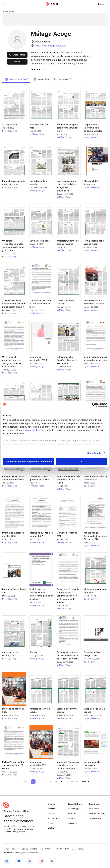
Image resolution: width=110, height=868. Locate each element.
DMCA (59, 849)
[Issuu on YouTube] (53, 861)
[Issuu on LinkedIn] (18, 861)
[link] (101, 4)
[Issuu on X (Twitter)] (30, 861)
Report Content (47, 849)
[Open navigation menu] (5, 4)
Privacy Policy (32, 430)
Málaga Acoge (11, 131)
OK (81, 462)
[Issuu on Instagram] (41, 861)
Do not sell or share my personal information (29, 462)
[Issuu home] (53, 4)
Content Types (74, 809)
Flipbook (72, 818)
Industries (72, 823)
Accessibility (78, 849)
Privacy (15, 849)
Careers (51, 814)
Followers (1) (62, 79)
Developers (94, 809)
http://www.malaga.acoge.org (51, 46)
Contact (51, 828)
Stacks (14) (41, 79)
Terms (6, 849)
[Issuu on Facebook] (7, 861)
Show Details (94, 453)
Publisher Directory (97, 814)
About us (52, 809)
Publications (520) (16, 79)
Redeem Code (95, 818)
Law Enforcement (29, 849)
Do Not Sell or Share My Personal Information (21, 853)
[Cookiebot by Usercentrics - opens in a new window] (94, 405)
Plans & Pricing (54, 818)
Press (50, 823)
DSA (67, 849)
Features (72, 814)
